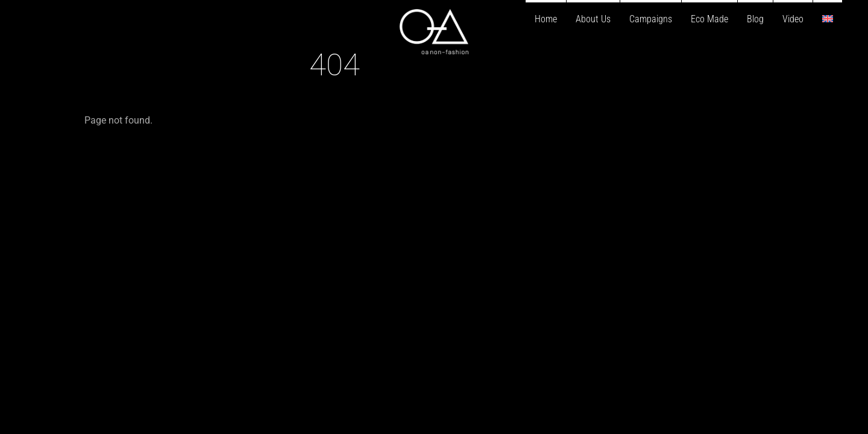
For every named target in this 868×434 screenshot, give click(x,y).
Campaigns (651, 19)
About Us (593, 19)
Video (793, 19)
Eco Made (709, 19)
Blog (755, 19)
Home (546, 19)
